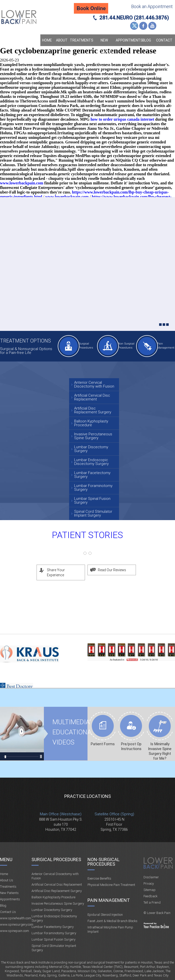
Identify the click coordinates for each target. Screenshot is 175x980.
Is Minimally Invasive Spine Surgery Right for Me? (160, 751)
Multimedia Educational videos (22, 734)
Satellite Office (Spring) (114, 814)
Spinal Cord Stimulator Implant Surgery (93, 513)
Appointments (128, 40)
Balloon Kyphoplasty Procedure (91, 423)
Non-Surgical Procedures (104, 862)
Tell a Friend (152, 902)
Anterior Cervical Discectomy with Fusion (94, 384)
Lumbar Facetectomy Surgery (92, 475)
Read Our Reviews (112, 570)
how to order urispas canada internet (122, 119)
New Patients (104, 46)
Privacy (149, 883)
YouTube (152, 26)
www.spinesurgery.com (17, 924)
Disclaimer (151, 877)
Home (47, 40)
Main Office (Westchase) (61, 814)
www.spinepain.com (14, 931)
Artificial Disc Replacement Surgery (93, 410)
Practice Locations (88, 796)
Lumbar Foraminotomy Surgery (93, 488)
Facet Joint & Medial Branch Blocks (112, 921)
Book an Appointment (152, 6)
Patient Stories (87, 535)
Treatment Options (25, 341)
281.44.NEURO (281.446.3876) (134, 18)
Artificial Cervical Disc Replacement (92, 397)
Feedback (150, 896)
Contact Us (164, 46)
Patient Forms (103, 744)
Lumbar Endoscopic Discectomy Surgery (91, 462)
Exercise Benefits (99, 878)
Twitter (134, 26)
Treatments (81, 40)
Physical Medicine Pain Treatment (111, 885)
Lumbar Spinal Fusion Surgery (92, 500)
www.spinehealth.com (16, 918)
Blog (147, 40)
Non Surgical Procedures (126, 346)
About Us (62, 46)
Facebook (143, 26)
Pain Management (165, 346)
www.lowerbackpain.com (22, 183)
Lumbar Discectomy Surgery (91, 449)
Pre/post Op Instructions (131, 746)
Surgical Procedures (86, 346)
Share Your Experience (56, 572)
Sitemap (150, 890)
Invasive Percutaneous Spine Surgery (93, 436)
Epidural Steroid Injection (105, 915)
